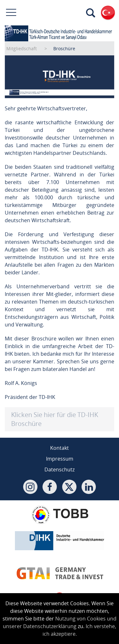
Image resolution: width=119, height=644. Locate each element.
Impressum (60, 459)
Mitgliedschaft (22, 48)
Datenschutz (60, 469)
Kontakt (60, 448)
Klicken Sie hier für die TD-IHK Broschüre (55, 419)
